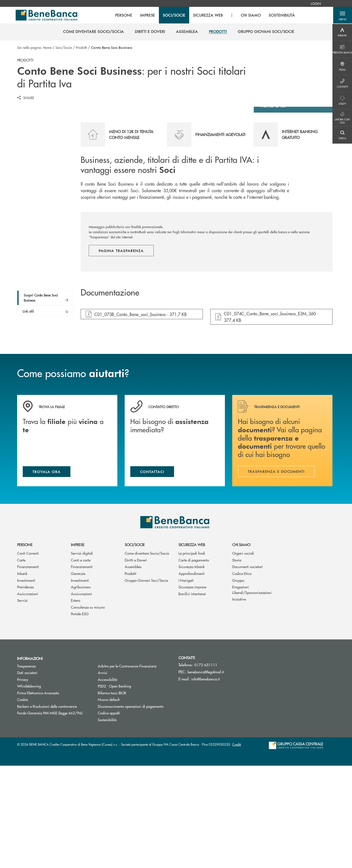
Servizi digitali (82, 655)
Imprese (78, 647)
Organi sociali (243, 655)
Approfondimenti (192, 676)
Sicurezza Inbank (192, 669)
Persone (25, 647)
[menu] (205, 15)
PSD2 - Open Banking (133, 788)
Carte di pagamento (194, 662)
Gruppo (238, 682)
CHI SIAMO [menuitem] (251, 15)
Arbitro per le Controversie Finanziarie (134, 768)
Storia (237, 662)
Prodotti (81, 47)
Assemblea (133, 669)
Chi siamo (241, 647)
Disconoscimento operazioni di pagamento (131, 808)
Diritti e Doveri (136, 662)
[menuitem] (316, 3)
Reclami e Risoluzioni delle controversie (47, 808)
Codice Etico (242, 676)
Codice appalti (109, 815)
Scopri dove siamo (291, 198)
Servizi (22, 703)
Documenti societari (247, 669)
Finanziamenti (28, 669)
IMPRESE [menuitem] (147, 15)
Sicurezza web (192, 647)
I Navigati (186, 682)
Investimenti (26, 682)
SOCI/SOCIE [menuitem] (174, 15)
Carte (21, 662)
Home (47, 47)
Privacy (23, 781)
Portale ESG (80, 716)
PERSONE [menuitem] (123, 15)
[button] (342, 15)
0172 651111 (206, 767)
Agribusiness (81, 689)
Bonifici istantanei (192, 696)
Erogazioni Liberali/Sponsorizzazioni (252, 692)
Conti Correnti (28, 655)
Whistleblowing (29, 788)
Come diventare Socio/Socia (147, 655)
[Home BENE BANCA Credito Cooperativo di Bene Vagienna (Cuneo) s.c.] (47, 15)
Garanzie (78, 676)
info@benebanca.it (205, 781)
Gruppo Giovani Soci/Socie (146, 682)
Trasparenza (26, 768)
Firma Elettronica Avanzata (38, 795)
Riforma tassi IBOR (130, 795)
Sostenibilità (107, 822)
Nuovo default (127, 802)
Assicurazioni (28, 696)
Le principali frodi (192, 655)
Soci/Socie (64, 47)
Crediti (237, 847)
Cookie (22, 802)
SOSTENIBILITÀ (282, 15)
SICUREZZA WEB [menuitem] (208, 15)
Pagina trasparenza (121, 352)
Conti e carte (81, 662)
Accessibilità (107, 781)
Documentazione (110, 394)
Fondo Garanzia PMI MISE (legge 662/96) (54, 815)
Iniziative (239, 701)
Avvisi (103, 775)
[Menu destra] (342, 32)
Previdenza (25, 689)
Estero (76, 703)
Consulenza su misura (88, 709)
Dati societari (27, 775)
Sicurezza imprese (192, 689)
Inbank (22, 676)
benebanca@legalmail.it (206, 774)
